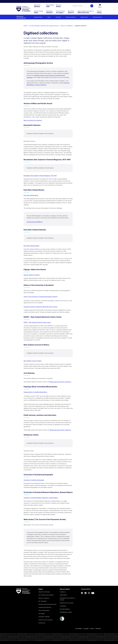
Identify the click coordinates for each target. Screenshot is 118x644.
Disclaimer (98, 629)
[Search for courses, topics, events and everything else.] (82, 6)
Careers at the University (45, 620)
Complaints (63, 606)
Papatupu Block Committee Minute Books (35, 392)
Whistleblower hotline (66, 612)
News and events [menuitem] (97, 17)
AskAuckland (63, 595)
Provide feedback (65, 609)
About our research (44, 598)
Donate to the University (67, 603)
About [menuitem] (49, 17)
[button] (100, 6)
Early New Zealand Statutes (31, 246)
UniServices (42, 623)
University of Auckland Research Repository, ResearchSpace (41, 498)
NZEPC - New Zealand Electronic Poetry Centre (37, 322)
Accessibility (79, 629)
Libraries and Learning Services (21, 17)
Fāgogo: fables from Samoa (32, 275)
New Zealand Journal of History (33, 361)
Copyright (86, 629)
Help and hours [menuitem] (84, 17)
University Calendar (44, 617)
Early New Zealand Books (31, 195)
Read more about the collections (33, 120)
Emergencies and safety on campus (67, 599)
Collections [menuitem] (58, 17)
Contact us (63, 592)
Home (25, 26)
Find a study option (44, 610)
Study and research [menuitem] (71, 17)
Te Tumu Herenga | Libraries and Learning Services (44, 26)
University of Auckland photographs (34, 480)
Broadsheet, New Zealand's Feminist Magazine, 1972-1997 (40, 176)
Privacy (92, 629)
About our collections (67, 26)
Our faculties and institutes (46, 595)
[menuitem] (37, 6)
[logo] (23, 9)
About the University (44, 592)
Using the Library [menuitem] (38, 17)
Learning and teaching (45, 607)
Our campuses (43, 601)
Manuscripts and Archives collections (60, 382)
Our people (42, 614)
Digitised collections (81, 26)
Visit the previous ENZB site (34, 222)
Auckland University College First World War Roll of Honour (41, 307)
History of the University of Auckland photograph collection (41, 297)
